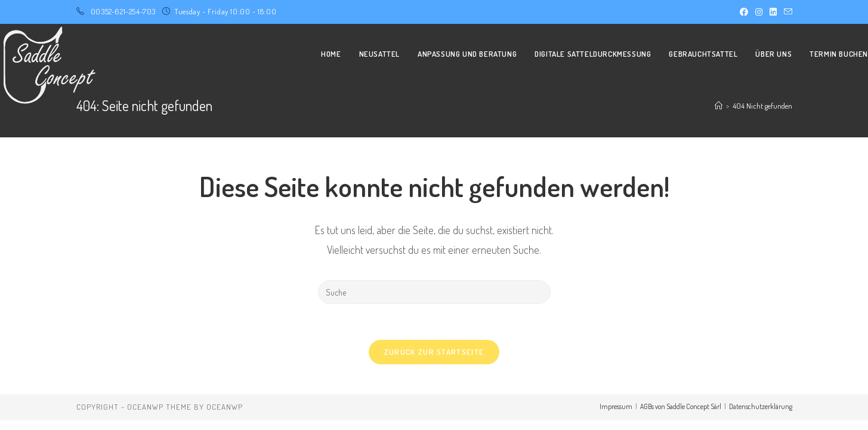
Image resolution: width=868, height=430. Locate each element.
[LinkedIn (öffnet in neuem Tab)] (773, 12)
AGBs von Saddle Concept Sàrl (681, 406)
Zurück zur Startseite (434, 352)
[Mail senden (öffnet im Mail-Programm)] (786, 12)
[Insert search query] (434, 292)
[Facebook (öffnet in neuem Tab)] (744, 12)
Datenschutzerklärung (761, 406)
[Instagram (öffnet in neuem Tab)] (759, 12)
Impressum (616, 406)
